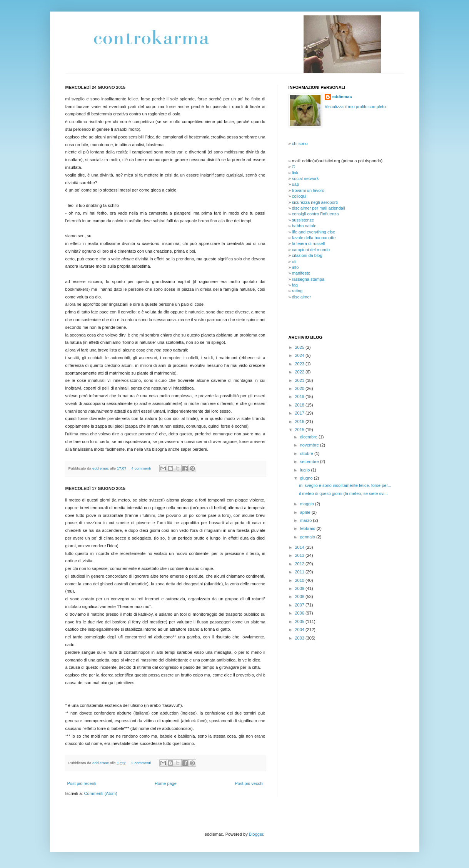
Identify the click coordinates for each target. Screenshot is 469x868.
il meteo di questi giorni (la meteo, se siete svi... (343, 493)
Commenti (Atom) (100, 793)
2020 (300, 388)
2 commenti (141, 763)
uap (295, 184)
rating (297, 291)
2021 (300, 380)
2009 (300, 588)
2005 (300, 621)
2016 (300, 422)
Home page (166, 783)
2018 (300, 405)
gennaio (308, 537)
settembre (310, 461)
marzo (307, 520)
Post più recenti (82, 783)
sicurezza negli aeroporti (315, 202)
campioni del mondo (311, 250)
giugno (307, 478)
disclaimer (302, 297)
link (295, 173)
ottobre (307, 453)
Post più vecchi (249, 783)
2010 (300, 580)
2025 (300, 347)
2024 (300, 355)
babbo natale (304, 226)
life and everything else (314, 232)
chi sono (300, 143)
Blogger (256, 834)
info (295, 267)
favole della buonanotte (314, 238)
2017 (300, 413)
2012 (300, 564)
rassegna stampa (308, 279)
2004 (300, 630)
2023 (300, 364)
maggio (308, 504)
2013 (300, 555)
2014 (300, 547)
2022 (300, 372)
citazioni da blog (307, 255)
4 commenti (141, 468)
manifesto (301, 273)
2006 (300, 613)
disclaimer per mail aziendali (319, 208)
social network (305, 178)
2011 (300, 572)
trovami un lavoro (308, 190)
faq (295, 285)
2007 (300, 605)
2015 (300, 430)
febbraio (308, 528)
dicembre (309, 437)
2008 (300, 596)
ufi (294, 262)
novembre (310, 445)
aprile (306, 512)
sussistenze (303, 220)
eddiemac (101, 468)
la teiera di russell (309, 243)
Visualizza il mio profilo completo (355, 107)
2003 (300, 638)
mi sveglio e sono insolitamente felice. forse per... (345, 485)
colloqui (299, 196)
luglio (306, 470)
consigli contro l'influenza (315, 214)
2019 (300, 397)
